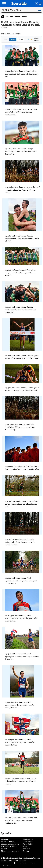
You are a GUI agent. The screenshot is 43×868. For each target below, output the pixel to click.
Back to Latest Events (14, 17)
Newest (13, 39)
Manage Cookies (7, 866)
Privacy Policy (21, 863)
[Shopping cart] (40, 3)
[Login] (37, 3)
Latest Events (28, 841)
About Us (26, 849)
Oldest (21, 39)
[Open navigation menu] (4, 3)
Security (31, 863)
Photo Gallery (28, 844)
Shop (25, 846)
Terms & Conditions (8, 863)
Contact (26, 851)
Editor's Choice (33, 39)
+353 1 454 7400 (13, 851)
